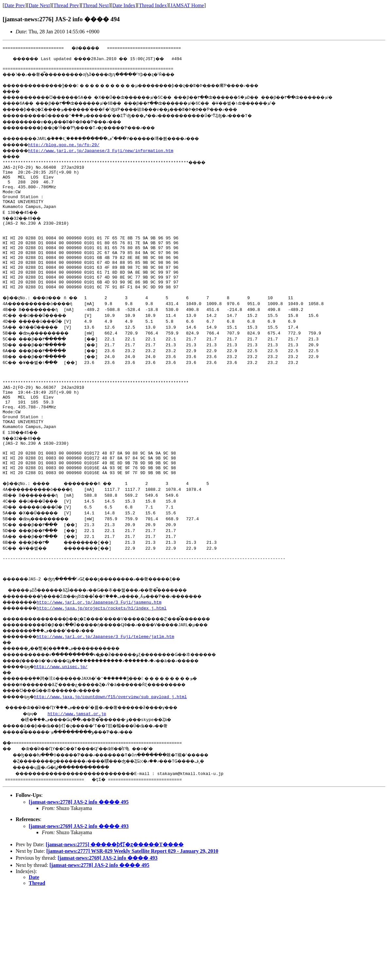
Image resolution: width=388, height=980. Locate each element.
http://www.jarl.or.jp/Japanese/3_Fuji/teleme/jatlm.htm (112, 692)
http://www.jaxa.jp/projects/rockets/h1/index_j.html (108, 663)
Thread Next (96, 5)
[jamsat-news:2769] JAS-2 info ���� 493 (79, 884)
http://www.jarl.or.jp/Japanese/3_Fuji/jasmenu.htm (106, 657)
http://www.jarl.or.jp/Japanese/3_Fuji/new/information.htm (106, 155)
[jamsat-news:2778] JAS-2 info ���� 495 (79, 860)
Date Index (124, 5)
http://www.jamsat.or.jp (78, 770)
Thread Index (153, 5)
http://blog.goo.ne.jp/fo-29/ (69, 149)
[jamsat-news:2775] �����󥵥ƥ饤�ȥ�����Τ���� (115, 902)
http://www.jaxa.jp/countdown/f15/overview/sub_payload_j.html (115, 752)
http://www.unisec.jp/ (65, 722)
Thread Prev (66, 5)
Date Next (39, 5)
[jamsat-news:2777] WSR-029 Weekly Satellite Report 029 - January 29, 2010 (132, 909)
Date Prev (15, 5)
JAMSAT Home (187, 5)
